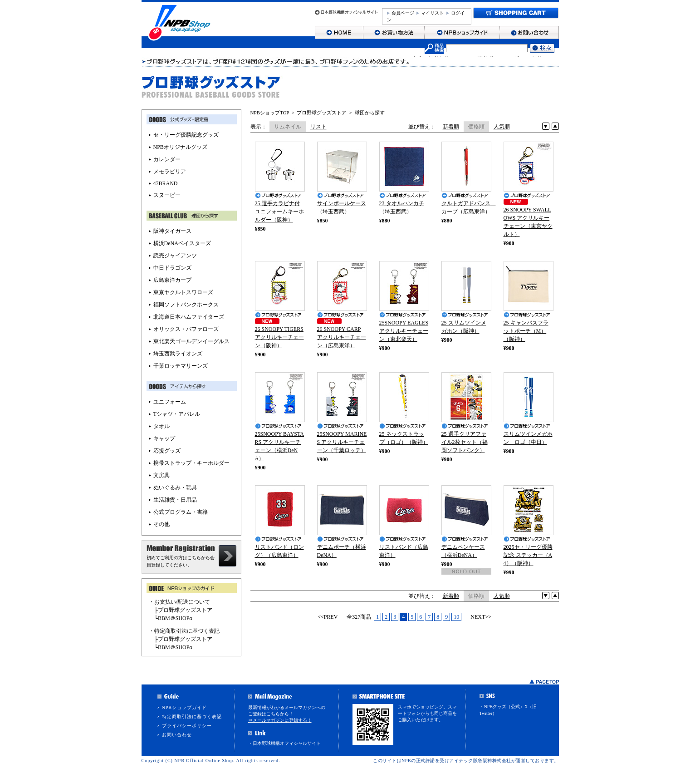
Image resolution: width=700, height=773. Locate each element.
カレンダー (167, 159)
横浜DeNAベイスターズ (182, 243)
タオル (162, 426)
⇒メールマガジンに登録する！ (280, 720)
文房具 (162, 475)
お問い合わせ (177, 735)
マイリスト (432, 13)
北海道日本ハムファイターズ (189, 317)
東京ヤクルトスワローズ (183, 292)
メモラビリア (170, 172)
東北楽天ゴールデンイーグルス (191, 341)
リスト (318, 127)
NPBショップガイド (184, 707)
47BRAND (166, 183)
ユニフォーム (170, 402)
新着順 (451, 127)
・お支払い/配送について (179, 602)
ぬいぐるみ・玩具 (175, 487)
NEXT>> (481, 617)
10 (456, 617)
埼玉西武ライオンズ (178, 354)
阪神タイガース (172, 231)
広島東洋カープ (172, 280)
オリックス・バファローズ (186, 329)
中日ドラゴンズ (172, 268)
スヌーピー (167, 195)
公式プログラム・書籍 (181, 512)
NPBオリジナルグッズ (180, 147)
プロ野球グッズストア (322, 113)
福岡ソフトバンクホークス (186, 305)
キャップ (164, 438)
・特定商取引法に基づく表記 (184, 631)
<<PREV (328, 617)
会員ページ (403, 13)
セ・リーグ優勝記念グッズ (186, 135)
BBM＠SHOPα (175, 618)
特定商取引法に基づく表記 (192, 716)
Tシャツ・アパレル (177, 414)
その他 (162, 524)
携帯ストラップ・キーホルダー (191, 463)
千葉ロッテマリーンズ (181, 366)
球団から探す (370, 113)
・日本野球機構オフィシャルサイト (284, 743)
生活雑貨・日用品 (175, 500)
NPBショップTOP (270, 113)
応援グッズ (167, 451)
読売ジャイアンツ (175, 256)
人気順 (502, 127)
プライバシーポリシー (187, 726)
